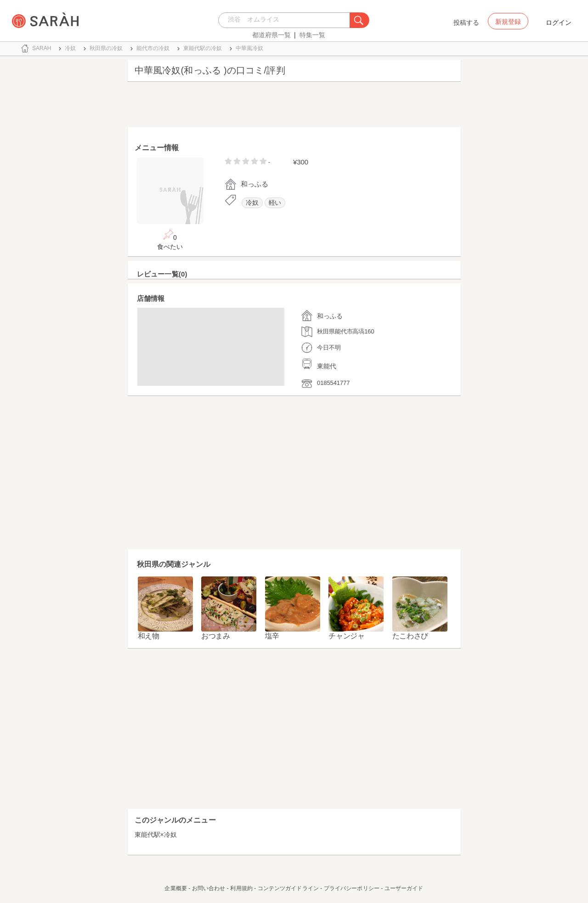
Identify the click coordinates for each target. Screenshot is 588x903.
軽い (275, 203)
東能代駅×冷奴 (156, 835)
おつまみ (216, 636)
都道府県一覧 (271, 35)
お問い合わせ (209, 888)
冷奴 (252, 203)
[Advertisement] (294, 107)
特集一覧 (312, 35)
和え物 (149, 636)
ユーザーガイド (404, 888)
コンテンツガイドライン (288, 888)
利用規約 (241, 888)
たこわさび (410, 636)
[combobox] (286, 20)
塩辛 (272, 636)
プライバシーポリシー (352, 888)
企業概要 (175, 888)
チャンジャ (347, 636)
